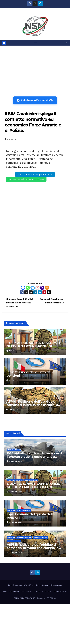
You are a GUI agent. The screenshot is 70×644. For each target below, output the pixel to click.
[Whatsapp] (28, 288)
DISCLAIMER (26, 592)
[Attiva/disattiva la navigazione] (36, 43)
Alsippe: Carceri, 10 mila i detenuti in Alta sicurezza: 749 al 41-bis (19, 303)
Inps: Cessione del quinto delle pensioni (30, 374)
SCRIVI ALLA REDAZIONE (24, 598)
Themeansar (56, 585)
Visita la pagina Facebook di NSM (35, 100)
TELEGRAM (51, 598)
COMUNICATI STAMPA (15, 480)
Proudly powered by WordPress (22, 585)
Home (5, 592)
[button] (66, 43)
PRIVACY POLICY (61, 592)
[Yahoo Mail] (42, 288)
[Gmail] (37, 288)
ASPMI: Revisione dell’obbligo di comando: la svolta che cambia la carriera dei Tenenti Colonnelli (32, 405)
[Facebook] (23, 288)
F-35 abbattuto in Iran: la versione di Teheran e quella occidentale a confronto (35, 457)
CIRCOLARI (11, 510)
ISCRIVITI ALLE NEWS (43, 592)
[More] (47, 288)
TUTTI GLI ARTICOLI (14, 450)
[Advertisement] (35, 66)
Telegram (41, 598)
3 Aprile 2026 (16, 461)
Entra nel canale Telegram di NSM (35, 174)
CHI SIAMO (14, 592)
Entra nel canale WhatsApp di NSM (26, 179)
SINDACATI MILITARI (41, 538)
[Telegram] (33, 288)
